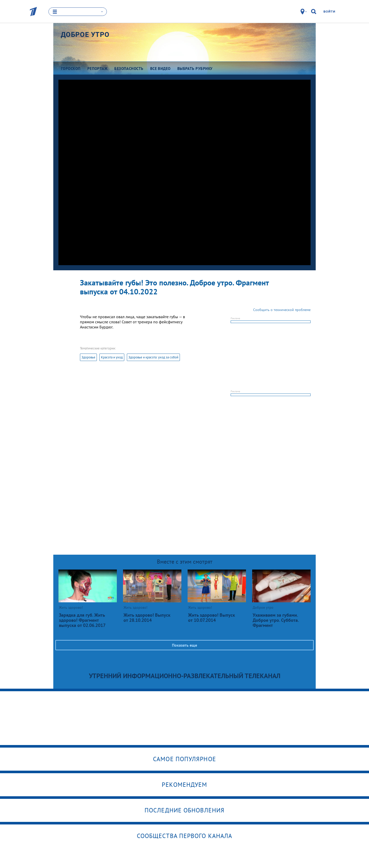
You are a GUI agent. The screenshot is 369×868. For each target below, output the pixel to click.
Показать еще (184, 645)
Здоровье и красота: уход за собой (153, 357)
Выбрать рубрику (195, 69)
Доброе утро (85, 35)
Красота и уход (112, 357)
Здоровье (88, 357)
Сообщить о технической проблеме (282, 310)
